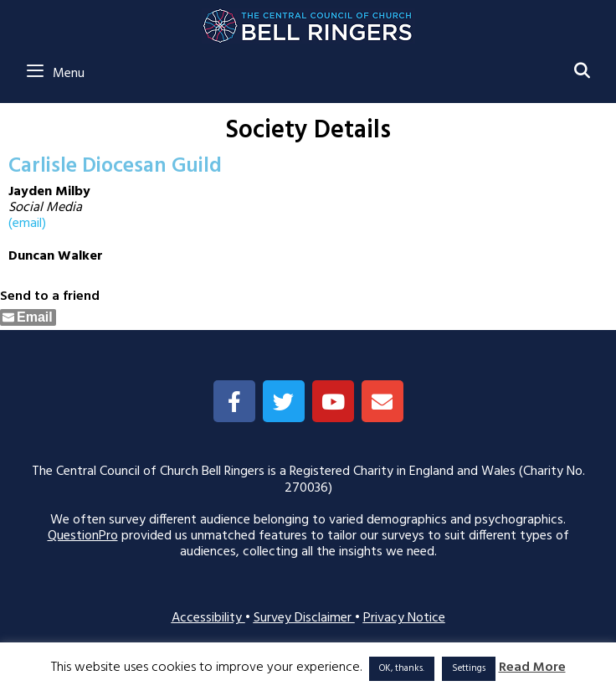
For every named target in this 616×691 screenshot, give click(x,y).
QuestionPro (83, 536)
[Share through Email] (28, 317)
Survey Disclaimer (304, 618)
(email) (27, 224)
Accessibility (208, 618)
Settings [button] (469, 668)
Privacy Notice (404, 618)
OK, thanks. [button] (402, 668)
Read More (532, 668)
